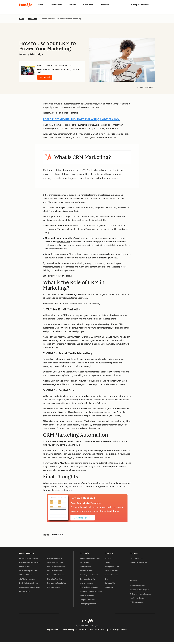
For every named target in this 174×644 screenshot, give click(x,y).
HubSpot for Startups (138, 599)
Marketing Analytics (55, 580)
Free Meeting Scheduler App (30, 564)
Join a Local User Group (138, 564)
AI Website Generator (27, 580)
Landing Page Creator (88, 605)
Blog (107, 580)
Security (82, 631)
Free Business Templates (89, 589)
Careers (108, 564)
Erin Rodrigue (37, 54)
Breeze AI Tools (25, 568)
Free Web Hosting (54, 589)
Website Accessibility (99, 631)
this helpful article (113, 466)
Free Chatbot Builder (55, 572)
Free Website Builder (55, 560)
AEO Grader (84, 564)
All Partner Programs (138, 587)
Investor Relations (111, 576)
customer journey (87, 125)
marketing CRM (73, 294)
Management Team (112, 568)
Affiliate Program (136, 603)
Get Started (45, 77)
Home (22, 19)
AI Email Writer (25, 593)
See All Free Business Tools (90, 560)
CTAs (121, 324)
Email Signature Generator (90, 576)
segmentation (64, 242)
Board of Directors (112, 572)
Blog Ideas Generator (88, 580)
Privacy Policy (68, 631)
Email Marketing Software (29, 585)
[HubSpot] (87, 622)
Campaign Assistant (87, 601)
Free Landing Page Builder (57, 585)
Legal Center (53, 631)
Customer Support (137, 560)
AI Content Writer (26, 576)
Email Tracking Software (28, 572)
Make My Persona (86, 572)
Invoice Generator (86, 585)
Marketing (33, 19)
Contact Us (109, 589)
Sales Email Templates (55, 564)
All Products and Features (29, 560)
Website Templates (87, 597)
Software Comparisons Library (91, 593)
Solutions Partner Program (139, 591)
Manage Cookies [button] (120, 631)
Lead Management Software (30, 589)
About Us (108, 560)
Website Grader (86, 568)
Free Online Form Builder (56, 568)
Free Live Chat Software (56, 576)
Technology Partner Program (140, 595)
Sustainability (110, 585)
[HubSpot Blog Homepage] (26, 5)
